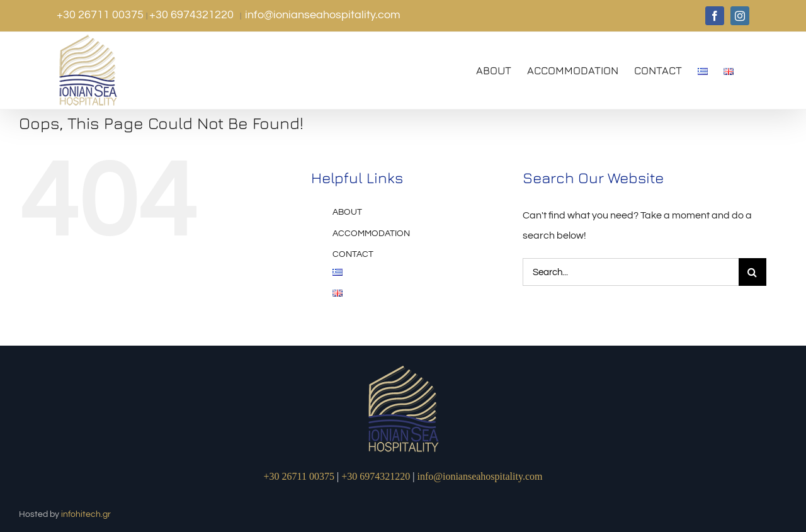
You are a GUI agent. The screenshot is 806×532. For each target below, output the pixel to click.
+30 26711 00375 (101, 15)
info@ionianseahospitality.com (323, 15)
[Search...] (631, 272)
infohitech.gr (86, 514)
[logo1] (403, 367)
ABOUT (347, 212)
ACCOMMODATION (371, 234)
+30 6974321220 (193, 15)
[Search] (752, 272)
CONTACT (353, 254)
